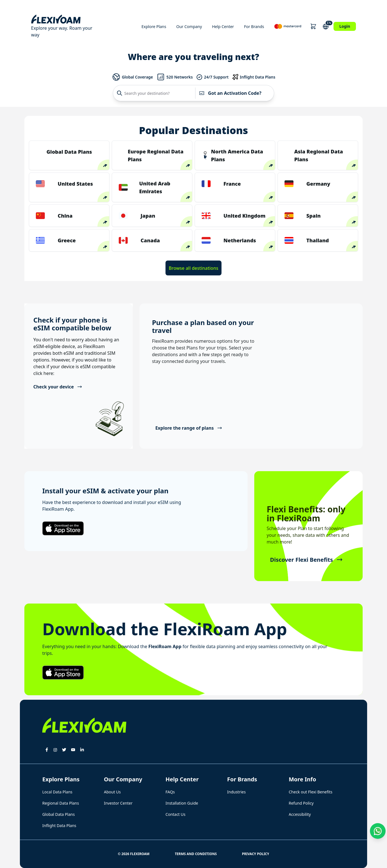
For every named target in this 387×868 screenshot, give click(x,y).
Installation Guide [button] (182, 803)
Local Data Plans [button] (57, 792)
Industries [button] (236, 792)
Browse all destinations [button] (194, 268)
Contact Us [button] (175, 814)
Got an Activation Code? (230, 93)
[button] (313, 26)
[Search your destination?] (156, 93)
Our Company (189, 27)
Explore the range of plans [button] (189, 428)
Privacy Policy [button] (256, 854)
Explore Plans (154, 27)
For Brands (254, 27)
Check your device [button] (58, 387)
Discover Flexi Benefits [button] (306, 560)
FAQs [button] (170, 792)
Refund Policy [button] (301, 803)
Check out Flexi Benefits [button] (311, 792)
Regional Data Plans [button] (61, 803)
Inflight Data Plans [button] (59, 826)
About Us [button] (112, 792)
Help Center (223, 27)
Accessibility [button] (300, 814)
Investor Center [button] (118, 803)
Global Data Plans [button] (59, 814)
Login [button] (345, 26)
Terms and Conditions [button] (196, 854)
